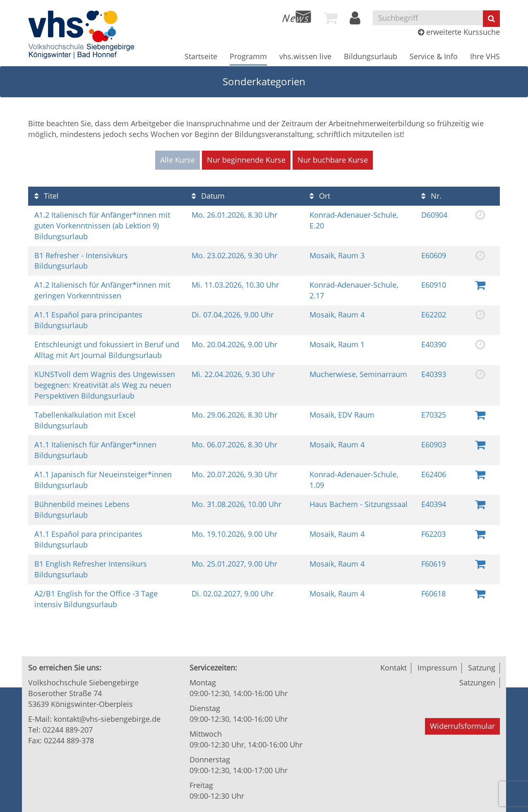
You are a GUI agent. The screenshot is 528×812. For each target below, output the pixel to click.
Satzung (482, 668)
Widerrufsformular (462, 726)
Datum (208, 196)
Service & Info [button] (434, 56)
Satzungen (477, 682)
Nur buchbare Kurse (333, 160)
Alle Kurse (178, 160)
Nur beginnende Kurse (246, 160)
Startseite (201, 56)
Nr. (431, 196)
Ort (320, 196)
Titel (47, 196)
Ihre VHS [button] (485, 56)
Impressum (437, 668)
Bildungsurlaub (371, 56)
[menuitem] (296, 17)
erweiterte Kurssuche (459, 32)
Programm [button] (248, 56)
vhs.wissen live (305, 56)
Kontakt (394, 668)
